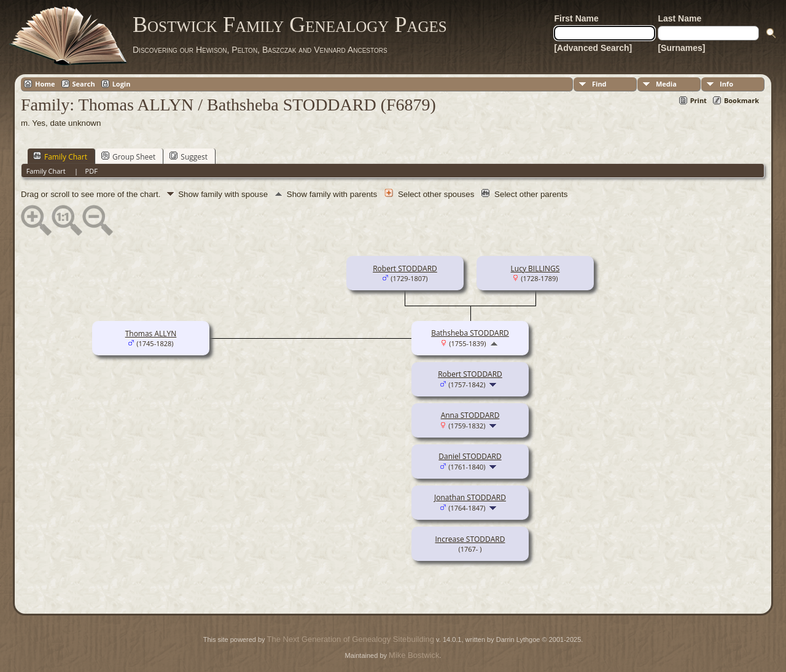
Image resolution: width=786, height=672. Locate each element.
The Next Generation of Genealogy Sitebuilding (351, 639)
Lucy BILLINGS (535, 268)
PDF (91, 171)
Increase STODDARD (470, 539)
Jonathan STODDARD (470, 497)
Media (666, 84)
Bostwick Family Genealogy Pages (290, 25)
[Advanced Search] (593, 48)
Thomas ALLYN (151, 334)
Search (84, 84)
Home (45, 84)
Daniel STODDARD (470, 456)
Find (599, 84)
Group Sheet (128, 156)
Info (726, 84)
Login (122, 84)
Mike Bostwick (414, 655)
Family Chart (60, 156)
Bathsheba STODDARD (470, 333)
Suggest (189, 156)
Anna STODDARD (470, 415)
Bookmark (741, 100)
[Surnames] (681, 48)
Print (698, 100)
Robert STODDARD (405, 268)
